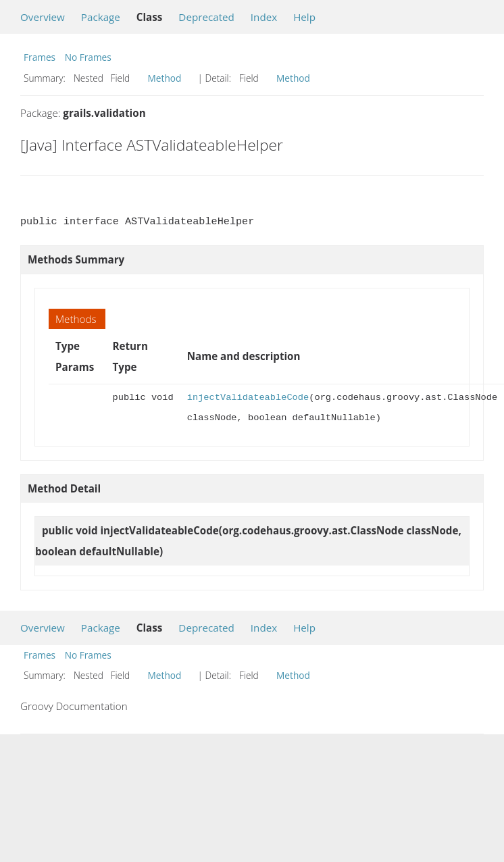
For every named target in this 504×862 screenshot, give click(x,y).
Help (304, 17)
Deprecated (206, 17)
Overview (43, 17)
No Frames (88, 57)
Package (101, 17)
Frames (40, 57)
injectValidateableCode (248, 398)
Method (165, 78)
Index (264, 17)
